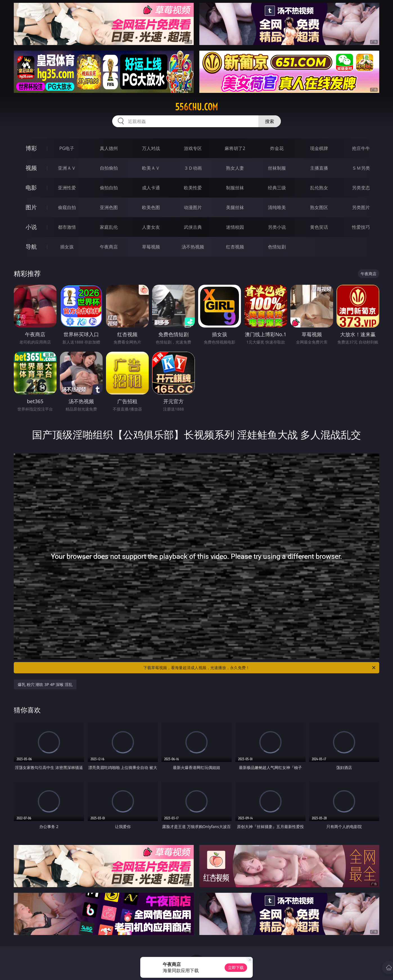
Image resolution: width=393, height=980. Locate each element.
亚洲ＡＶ (67, 168)
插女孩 (67, 247)
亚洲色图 (109, 207)
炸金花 (277, 148)
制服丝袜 (235, 188)
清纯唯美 (277, 207)
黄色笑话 (319, 227)
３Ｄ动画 (193, 168)
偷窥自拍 (67, 207)
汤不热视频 (193, 247)
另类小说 (277, 227)
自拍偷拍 (109, 168)
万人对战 (151, 148)
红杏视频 (235, 247)
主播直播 (319, 168)
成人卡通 (151, 188)
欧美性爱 (193, 188)
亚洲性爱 (67, 188)
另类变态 (361, 188)
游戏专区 (193, 148)
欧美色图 (151, 207)
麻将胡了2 (235, 148)
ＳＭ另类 (361, 168)
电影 (31, 188)
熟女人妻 (235, 168)
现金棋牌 (319, 148)
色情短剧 (277, 247)
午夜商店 (109, 247)
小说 (31, 227)
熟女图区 (319, 207)
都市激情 (67, 227)
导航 (31, 247)
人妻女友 (151, 227)
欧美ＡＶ (151, 168)
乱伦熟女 (319, 188)
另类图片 (361, 207)
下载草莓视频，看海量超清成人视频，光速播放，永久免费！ (260, 668)
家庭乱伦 (109, 227)
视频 (31, 168)
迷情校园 (235, 227)
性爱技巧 (361, 227)
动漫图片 (193, 207)
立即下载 (236, 967)
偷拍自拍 (109, 188)
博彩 (31, 148)
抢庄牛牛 (361, 148)
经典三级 (277, 188)
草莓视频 (151, 247)
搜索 (270, 121)
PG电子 (67, 148)
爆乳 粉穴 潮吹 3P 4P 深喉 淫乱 (45, 684)
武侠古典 (193, 227)
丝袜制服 (277, 168)
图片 (31, 207)
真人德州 (109, 148)
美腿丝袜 (235, 207)
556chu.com (196, 107)
